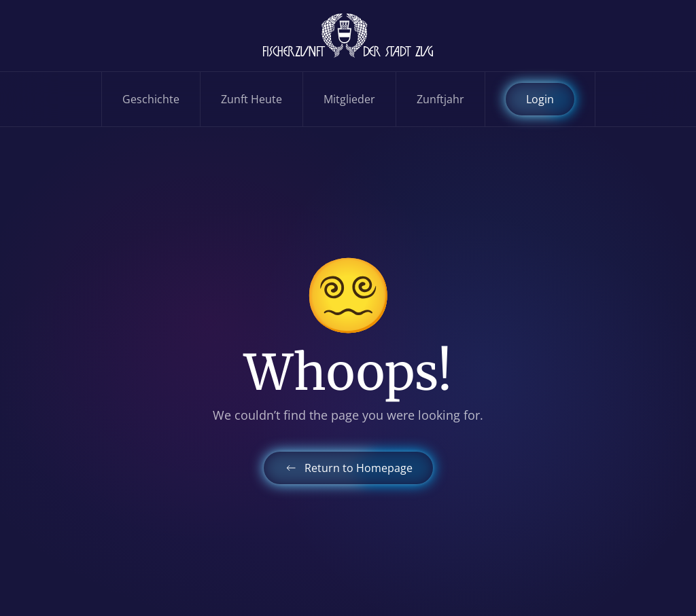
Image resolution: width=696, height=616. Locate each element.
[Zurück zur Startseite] (348, 36)
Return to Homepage (348, 468)
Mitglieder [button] (349, 99)
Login (540, 99)
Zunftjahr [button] (440, 99)
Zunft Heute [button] (251, 99)
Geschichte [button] (151, 99)
